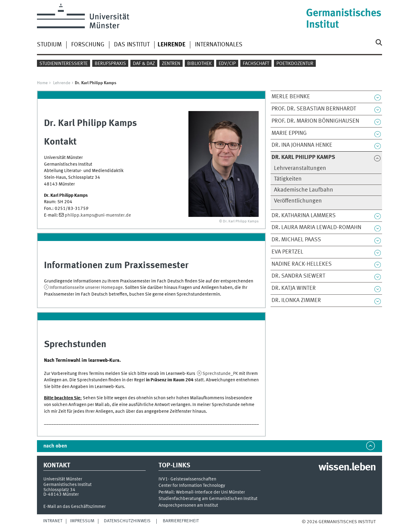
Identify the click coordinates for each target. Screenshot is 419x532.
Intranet (53, 521)
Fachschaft (256, 64)
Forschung (88, 45)
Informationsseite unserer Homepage (86, 288)
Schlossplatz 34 (59, 490)
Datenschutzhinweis (127, 521)
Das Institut (132, 45)
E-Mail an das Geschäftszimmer (75, 507)
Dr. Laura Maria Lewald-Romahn (316, 228)
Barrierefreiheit (181, 521)
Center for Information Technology (192, 486)
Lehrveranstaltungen (300, 168)
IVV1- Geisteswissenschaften (187, 479)
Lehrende (62, 83)
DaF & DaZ (144, 64)
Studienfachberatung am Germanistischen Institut (208, 499)
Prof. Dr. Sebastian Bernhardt (314, 109)
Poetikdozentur (295, 64)
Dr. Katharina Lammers (304, 216)
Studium (49, 45)
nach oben (55, 446)
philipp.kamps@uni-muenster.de (98, 215)
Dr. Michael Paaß (296, 240)
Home (42, 83)
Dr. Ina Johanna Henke (302, 145)
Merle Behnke (291, 97)
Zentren (171, 64)
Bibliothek (199, 64)
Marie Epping (289, 133)
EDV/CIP (227, 64)
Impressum (82, 521)
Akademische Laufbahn (304, 190)
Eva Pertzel (287, 252)
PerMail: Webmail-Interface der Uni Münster (202, 492)
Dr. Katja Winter (294, 288)
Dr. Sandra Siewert (298, 276)
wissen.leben (347, 468)
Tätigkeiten (288, 179)
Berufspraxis (110, 64)
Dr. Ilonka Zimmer (296, 300)
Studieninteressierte (64, 64)
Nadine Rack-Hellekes (302, 264)
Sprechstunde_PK (220, 374)
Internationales (219, 45)
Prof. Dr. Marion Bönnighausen (315, 121)
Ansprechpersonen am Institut (188, 506)
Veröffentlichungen (298, 201)
